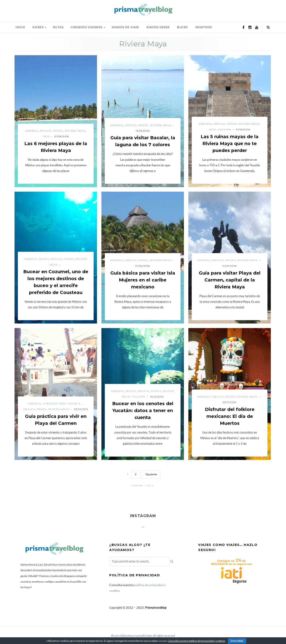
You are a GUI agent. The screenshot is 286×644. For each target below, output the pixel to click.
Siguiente (151, 474)
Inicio (20, 27)
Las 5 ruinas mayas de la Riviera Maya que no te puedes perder (230, 144)
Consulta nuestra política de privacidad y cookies (197, 641)
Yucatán (225, 130)
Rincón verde (158, 27)
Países (38, 27)
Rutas (58, 27)
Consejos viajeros (87, 27)
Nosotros (204, 27)
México (46, 131)
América (32, 131)
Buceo (183, 27)
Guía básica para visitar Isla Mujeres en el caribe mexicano (143, 280)
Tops (46, 136)
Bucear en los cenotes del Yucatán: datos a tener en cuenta (143, 410)
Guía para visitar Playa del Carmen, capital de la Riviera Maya (230, 280)
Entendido (237, 641)
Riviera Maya (75, 131)
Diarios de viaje (125, 27)
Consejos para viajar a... (63, 404)
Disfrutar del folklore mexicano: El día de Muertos (230, 416)
